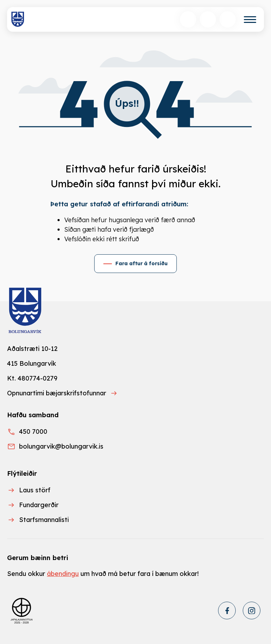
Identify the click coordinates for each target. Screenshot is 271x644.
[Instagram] (252, 610)
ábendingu (63, 574)
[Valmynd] (250, 20)
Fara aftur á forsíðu (141, 263)
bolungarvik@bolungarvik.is (61, 446)
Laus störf (35, 490)
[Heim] (18, 19)
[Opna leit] (188, 19)
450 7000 (33, 432)
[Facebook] (227, 610)
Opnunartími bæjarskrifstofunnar (57, 393)
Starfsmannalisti (44, 520)
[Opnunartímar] (228, 19)
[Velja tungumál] (208, 19)
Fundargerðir (39, 505)
